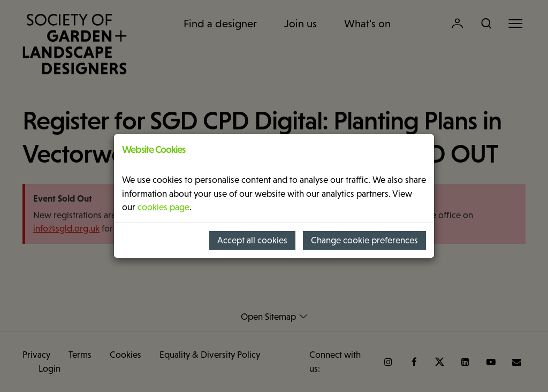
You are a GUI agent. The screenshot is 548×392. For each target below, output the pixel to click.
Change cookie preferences (364, 240)
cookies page (163, 207)
